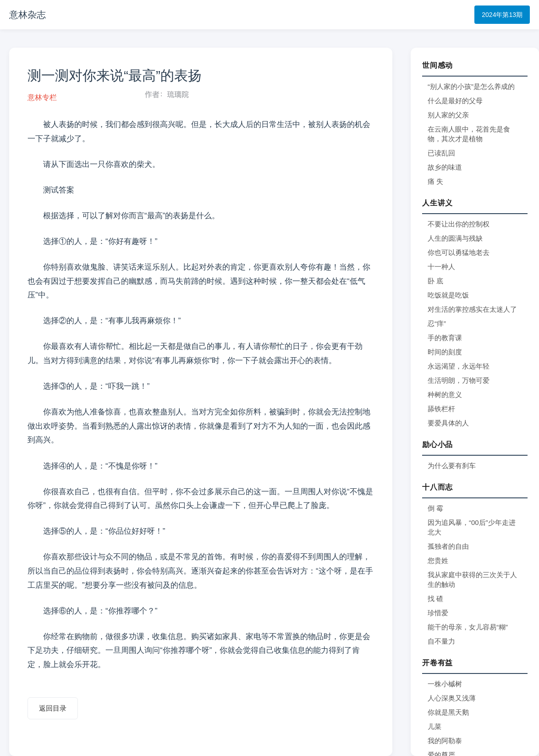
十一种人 (441, 267)
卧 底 (435, 281)
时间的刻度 (445, 352)
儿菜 (434, 726)
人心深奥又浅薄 (452, 698)
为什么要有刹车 (452, 466)
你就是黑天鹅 (448, 712)
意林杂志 (27, 15)
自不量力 (441, 641)
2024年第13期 (502, 15)
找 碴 (435, 599)
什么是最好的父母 (455, 101)
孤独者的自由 (448, 546)
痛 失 (435, 181)
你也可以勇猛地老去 (459, 252)
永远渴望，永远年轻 (459, 366)
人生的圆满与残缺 (455, 238)
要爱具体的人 (448, 423)
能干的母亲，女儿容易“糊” (468, 627)
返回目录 (53, 708)
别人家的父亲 (448, 115)
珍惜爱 (438, 613)
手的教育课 (445, 338)
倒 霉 (435, 508)
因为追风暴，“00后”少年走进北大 (472, 527)
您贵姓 (438, 560)
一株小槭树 (445, 684)
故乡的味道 (445, 167)
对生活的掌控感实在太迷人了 (472, 309)
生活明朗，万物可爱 (459, 380)
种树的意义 (445, 395)
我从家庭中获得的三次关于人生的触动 (472, 579)
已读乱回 (441, 153)
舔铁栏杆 (441, 409)
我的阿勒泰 (445, 741)
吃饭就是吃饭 (448, 295)
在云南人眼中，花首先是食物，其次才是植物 (469, 134)
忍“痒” (437, 323)
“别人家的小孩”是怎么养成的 (471, 86)
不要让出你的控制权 (459, 224)
